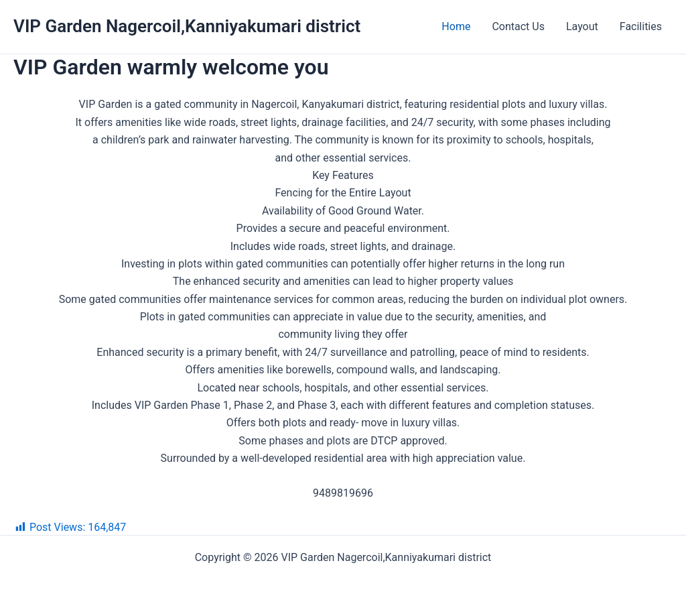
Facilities (641, 26)
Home (456, 26)
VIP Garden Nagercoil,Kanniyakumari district (187, 26)
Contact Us (518, 26)
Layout (582, 26)
